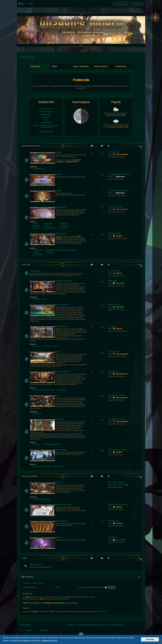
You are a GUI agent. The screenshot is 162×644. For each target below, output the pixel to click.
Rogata (118, 236)
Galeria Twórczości (64, 505)
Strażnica (60, 419)
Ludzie (41, 603)
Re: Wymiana (112, 537)
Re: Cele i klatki (113, 352)
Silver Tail (119, 283)
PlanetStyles (45, 630)
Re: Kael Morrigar (114, 152)
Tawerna (59, 483)
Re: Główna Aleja (114, 271)
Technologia (64, 226)
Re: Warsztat (112, 281)
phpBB (29, 630)
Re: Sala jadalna (114, 371)
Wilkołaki (48, 603)
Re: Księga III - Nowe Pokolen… (119, 190)
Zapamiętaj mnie (100, 587)
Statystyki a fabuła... (46, 114)
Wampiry (75, 603)
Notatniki (49, 252)
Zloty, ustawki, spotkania (41, 499)
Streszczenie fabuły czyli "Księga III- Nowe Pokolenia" (46, 126)
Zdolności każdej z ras (46, 112)
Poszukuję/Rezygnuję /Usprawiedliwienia (60, 250)
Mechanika (48, 224)
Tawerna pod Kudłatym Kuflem (43, 390)
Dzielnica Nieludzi (63, 372)
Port (58, 395)
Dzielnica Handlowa (64, 281)
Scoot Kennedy (121, 485)
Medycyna (63, 224)
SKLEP (35, 224)
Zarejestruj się (37, 583)
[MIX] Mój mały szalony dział (118, 504)
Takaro (118, 273)
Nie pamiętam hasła (85, 587)
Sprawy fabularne (50, 228)
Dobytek (36, 252)
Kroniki (59, 191)
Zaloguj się (27, 583)
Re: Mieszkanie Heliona (116, 395)
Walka (46, 120)
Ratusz (55, 346)
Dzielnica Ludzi (62, 326)
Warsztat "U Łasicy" (40, 299)
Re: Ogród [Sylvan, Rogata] (117, 450)
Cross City (26, 265)
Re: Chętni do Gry (114, 233)
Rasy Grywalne (46, 109)
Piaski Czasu (57, 466)
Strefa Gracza (61, 234)
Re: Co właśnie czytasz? (116, 482)
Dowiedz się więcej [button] (49, 641)
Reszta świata (61, 450)
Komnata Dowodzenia (31, 146)
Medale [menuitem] (22, 4)
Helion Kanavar (121, 374)
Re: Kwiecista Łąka (114, 305)
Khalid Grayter (121, 209)
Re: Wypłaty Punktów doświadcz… (120, 174)
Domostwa (37, 346)
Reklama (59, 537)
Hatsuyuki (119, 307)
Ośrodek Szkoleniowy (51, 444)
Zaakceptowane (38, 169)
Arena (58, 352)
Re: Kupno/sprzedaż (115, 207)
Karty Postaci (37, 250)
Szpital (46, 346)
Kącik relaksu (61, 521)
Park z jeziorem (62, 305)
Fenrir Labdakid (121, 154)
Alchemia (63, 228)
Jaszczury (68, 603)
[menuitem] (30, 4)
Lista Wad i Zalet (46, 123)
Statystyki (46, 117)
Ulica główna (35, 271)
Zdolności (36, 228)
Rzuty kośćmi (37, 255)
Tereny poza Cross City (41, 466)
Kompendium (61, 207)
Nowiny (59, 174)
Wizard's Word (36, 565)
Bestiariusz (48, 226)
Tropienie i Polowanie (46, 132)
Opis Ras (36, 226)
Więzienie (36, 444)
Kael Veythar (101, 612)
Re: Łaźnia (112, 326)
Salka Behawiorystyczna (117, 419)
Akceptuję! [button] (150, 639)
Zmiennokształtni (58, 603)
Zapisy (59, 152)
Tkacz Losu (120, 177)
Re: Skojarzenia (114, 521)
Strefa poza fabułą (29, 476)
